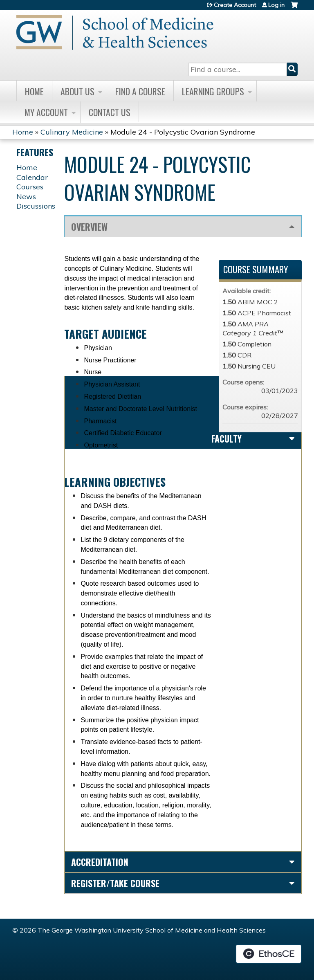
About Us (77, 91)
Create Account (235, 5)
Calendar (32, 177)
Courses (30, 187)
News (26, 197)
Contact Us (110, 112)
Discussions (36, 206)
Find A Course (140, 91)
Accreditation (100, 862)
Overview (89, 227)
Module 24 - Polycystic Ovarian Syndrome (183, 132)
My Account (46, 112)
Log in (276, 5)
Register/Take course (115, 883)
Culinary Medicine (72, 132)
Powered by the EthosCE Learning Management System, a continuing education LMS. (269, 954)
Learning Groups (213, 91)
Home (34, 91)
